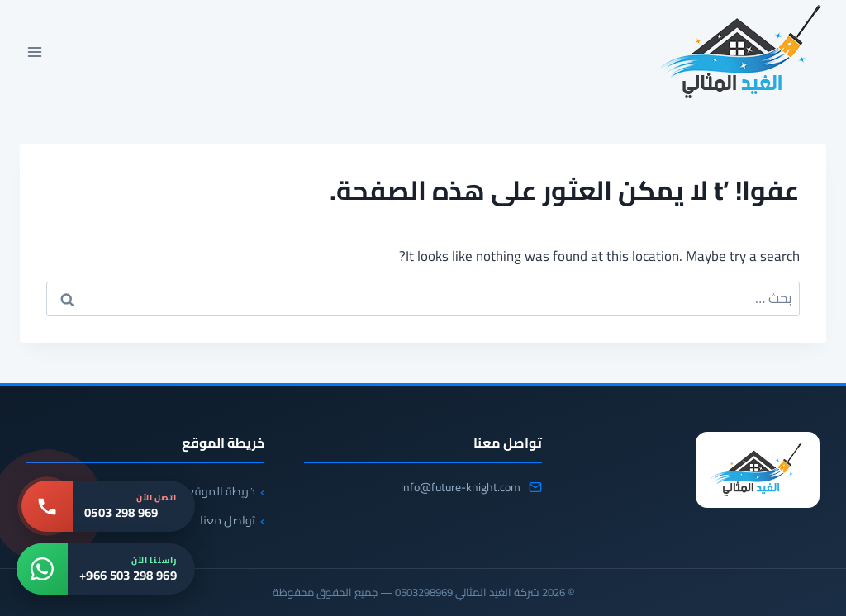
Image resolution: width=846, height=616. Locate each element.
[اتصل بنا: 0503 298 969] (108, 506)
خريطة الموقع (221, 491)
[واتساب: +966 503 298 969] (106, 569)
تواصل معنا (228, 520)
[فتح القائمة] (35, 52)
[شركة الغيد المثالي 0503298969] (758, 470)
